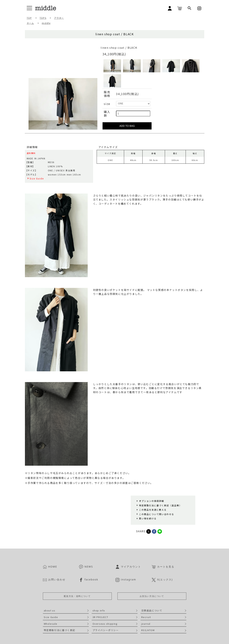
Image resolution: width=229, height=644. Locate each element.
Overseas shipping (105, 624)
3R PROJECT (100, 617)
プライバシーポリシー (106, 630)
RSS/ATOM (148, 630)
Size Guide (51, 617)
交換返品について (152, 610)
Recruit (146, 617)
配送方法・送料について (77, 596)
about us (50, 610)
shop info (99, 610)
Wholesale (51, 624)
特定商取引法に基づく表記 (59, 630)
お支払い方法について (152, 596)
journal (146, 624)
